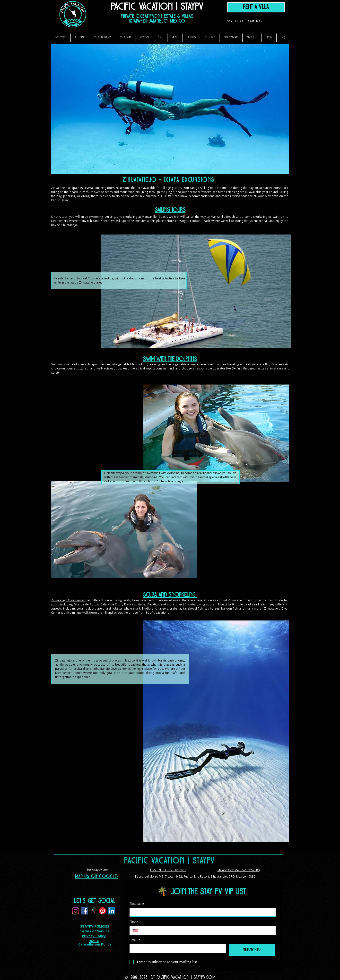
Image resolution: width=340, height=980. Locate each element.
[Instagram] (76, 911)
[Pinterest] (103, 911)
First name (137, 904)
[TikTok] (94, 911)
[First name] (201, 912)
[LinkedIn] (112, 911)
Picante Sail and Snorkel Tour (74, 278)
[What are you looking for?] (248, 21)
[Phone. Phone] (207, 930)
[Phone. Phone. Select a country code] (137, 930)
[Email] (176, 948)
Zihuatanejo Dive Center (68, 600)
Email (135, 940)
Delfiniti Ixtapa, (114, 473)
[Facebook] (85, 911)
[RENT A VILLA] (256, 7)
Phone (134, 922)
